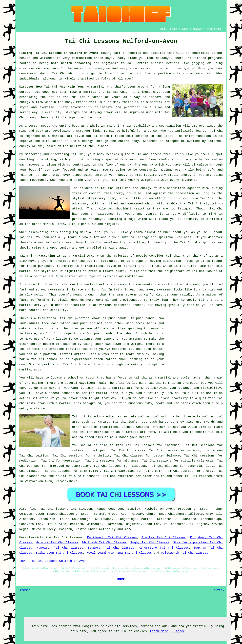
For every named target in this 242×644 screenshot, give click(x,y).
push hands (117, 318)
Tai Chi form (74, 364)
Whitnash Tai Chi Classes (105, 543)
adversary (80, 204)
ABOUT (185, 29)
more (128, 529)
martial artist (72, 354)
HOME (163, 29)
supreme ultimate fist (104, 271)
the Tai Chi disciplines (194, 243)
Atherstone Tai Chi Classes (164, 548)
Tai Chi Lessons (68, 538)
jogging (198, 63)
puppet (217, 154)
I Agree (178, 631)
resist (139, 209)
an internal (134, 417)
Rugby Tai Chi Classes (150, 543)
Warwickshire (67, 481)
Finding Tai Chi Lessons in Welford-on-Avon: (59, 53)
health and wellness (37, 58)
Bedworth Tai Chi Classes (111, 548)
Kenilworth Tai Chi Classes (112, 538)
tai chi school (44, 359)
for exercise (98, 432)
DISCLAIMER (214, 29)
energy (87, 141)
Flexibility (51, 112)
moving (165, 170)
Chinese (144, 92)
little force (67, 339)
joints (201, 131)
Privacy (218, 590)
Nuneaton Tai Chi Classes (60, 548)
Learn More (159, 631)
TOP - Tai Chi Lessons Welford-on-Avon (53, 561)
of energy (123, 165)
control (103, 300)
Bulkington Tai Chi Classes (59, 553)
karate (31, 334)
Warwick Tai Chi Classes (57, 543)
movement (78, 107)
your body (96, 154)
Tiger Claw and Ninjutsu (98, 224)
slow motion (35, 295)
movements (57, 290)
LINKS (173, 29)
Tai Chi (59, 73)
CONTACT (198, 29)
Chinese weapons (135, 427)
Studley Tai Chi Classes (164, 538)
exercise (47, 107)
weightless (150, 180)
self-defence (137, 136)
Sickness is (153, 141)
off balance (104, 329)
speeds (138, 305)
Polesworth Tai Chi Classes (185, 553)
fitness (200, 58)
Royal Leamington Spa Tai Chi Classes (119, 553)
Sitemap (24, 590)
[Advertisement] (194, 339)
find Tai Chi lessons (49, 509)
